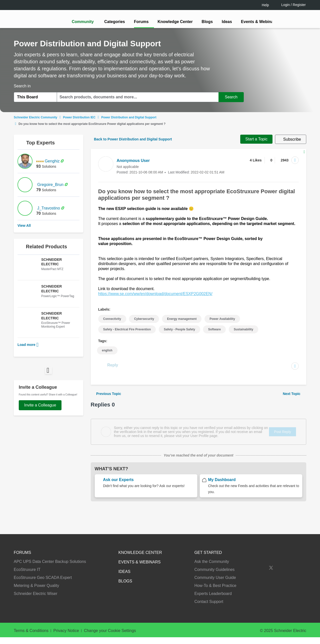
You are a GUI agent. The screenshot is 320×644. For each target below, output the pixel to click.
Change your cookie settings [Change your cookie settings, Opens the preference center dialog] (227, 624)
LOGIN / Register (158, 342)
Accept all (271, 624)
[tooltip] (187, 342)
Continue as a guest (161, 361)
